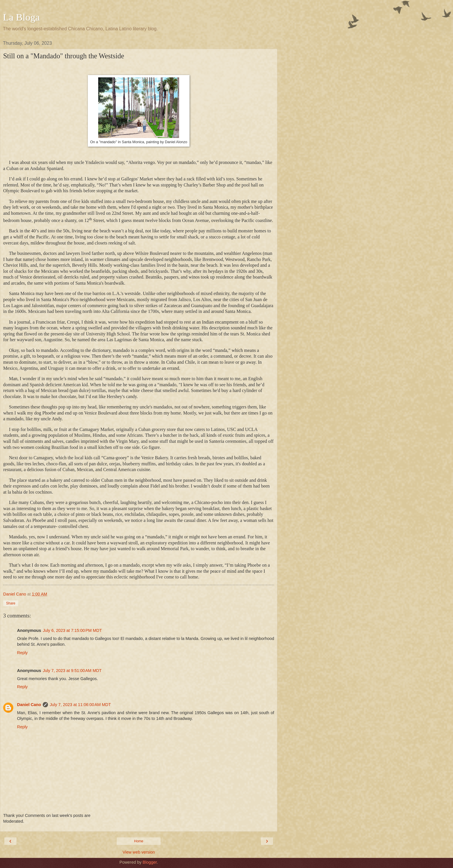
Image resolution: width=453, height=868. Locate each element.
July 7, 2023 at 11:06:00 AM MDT (80, 705)
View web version (139, 852)
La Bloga (21, 17)
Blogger (150, 862)
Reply (22, 653)
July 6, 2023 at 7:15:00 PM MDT (72, 630)
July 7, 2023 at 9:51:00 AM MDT (72, 671)
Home (139, 841)
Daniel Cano (29, 705)
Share (11, 603)
